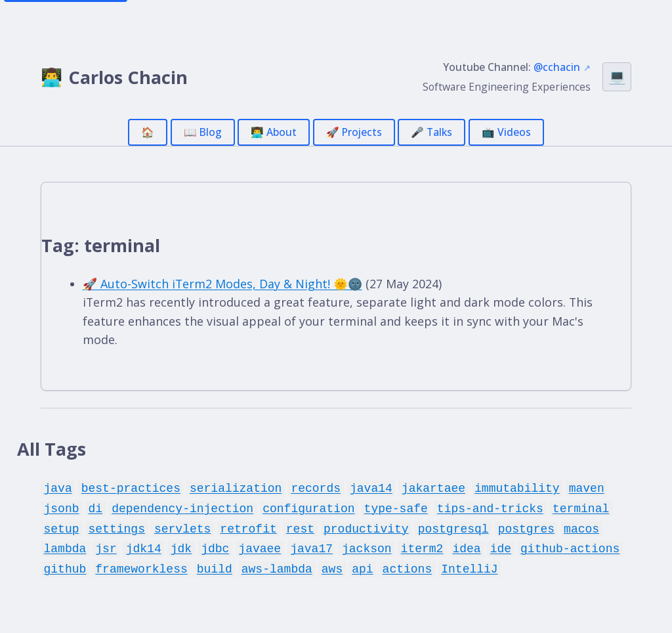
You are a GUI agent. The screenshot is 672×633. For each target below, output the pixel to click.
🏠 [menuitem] (148, 132)
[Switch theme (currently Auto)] (617, 77)
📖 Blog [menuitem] (203, 132)
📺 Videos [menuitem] (506, 132)
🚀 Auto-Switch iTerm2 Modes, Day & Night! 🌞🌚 (223, 284)
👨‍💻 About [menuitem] (274, 132)
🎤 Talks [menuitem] (431, 132)
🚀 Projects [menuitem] (354, 132)
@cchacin (557, 67)
